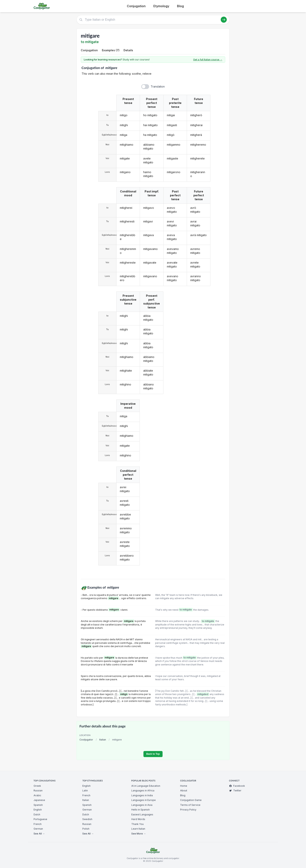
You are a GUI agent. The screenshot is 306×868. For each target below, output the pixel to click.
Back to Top (153, 754)
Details (128, 50)
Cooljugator (86, 740)
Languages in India (142, 795)
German (38, 829)
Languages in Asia (142, 805)
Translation (158, 86)
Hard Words (138, 819)
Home (184, 786)
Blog (180, 6)
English (38, 810)
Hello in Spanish (141, 810)
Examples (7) (111, 50)
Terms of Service (190, 805)
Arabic (37, 795)
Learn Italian (138, 829)
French (38, 824)
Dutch (37, 814)
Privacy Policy (188, 810)
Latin (85, 790)
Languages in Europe (144, 800)
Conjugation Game (191, 800)
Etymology (161, 6)
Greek (37, 786)
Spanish (38, 805)
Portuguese (40, 819)
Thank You (137, 824)
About (184, 790)
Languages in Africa (143, 790)
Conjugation (136, 6)
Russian (38, 790)
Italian (103, 740)
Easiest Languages (142, 814)
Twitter (235, 790)
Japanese (39, 800)
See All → (39, 834)
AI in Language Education (146, 786)
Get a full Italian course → (208, 60)
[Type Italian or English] (153, 20)
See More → (139, 834)
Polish (86, 829)
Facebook (237, 786)
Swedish (87, 819)
